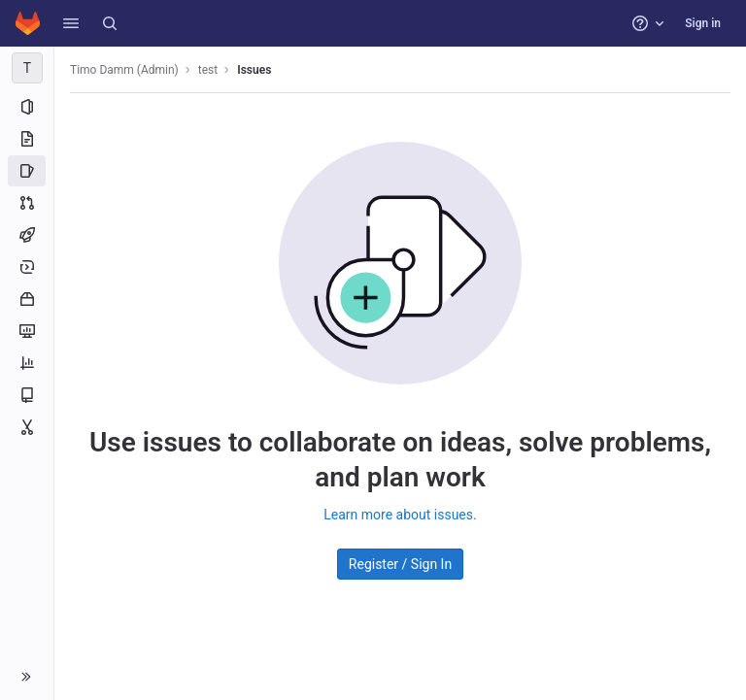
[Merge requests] (27, 203)
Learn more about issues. (400, 515)
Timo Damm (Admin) (124, 70)
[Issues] (27, 171)
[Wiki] (27, 395)
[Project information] (27, 107)
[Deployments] (27, 267)
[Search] (110, 23)
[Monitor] (27, 331)
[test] (27, 68)
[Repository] (27, 139)
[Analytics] (27, 363)
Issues (254, 70)
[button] (71, 23)
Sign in (703, 23)
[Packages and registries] (27, 299)
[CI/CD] (27, 235)
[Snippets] (27, 427)
